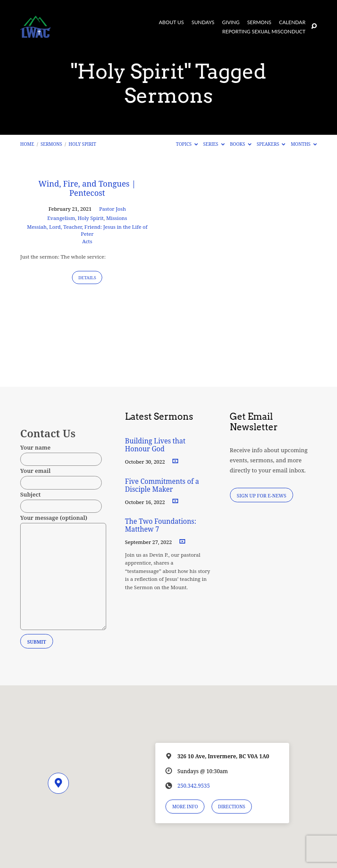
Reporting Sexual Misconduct (264, 32)
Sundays (203, 22)
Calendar (292, 22)
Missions (117, 218)
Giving (231, 22)
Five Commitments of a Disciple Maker (162, 485)
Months (304, 144)
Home (27, 144)
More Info (185, 807)
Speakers (271, 144)
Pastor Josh (113, 209)
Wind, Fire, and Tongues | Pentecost (87, 188)
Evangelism (61, 218)
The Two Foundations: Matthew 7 (161, 525)
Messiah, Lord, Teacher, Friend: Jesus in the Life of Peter (87, 230)
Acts (87, 241)
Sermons (259, 22)
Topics (187, 144)
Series (214, 144)
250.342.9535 (194, 786)
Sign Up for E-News (262, 495)
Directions (232, 807)
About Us (171, 22)
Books (241, 144)
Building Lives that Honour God (155, 445)
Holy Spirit (82, 144)
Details (87, 278)
